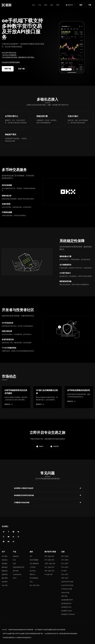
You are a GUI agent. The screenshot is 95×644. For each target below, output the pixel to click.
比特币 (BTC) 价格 (67, 582)
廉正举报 (5, 578)
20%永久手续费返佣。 (10, 55)
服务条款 (5, 567)
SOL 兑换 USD (49, 567)
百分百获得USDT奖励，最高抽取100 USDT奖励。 (19, 57)
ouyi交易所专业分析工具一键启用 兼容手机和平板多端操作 (61, 634)
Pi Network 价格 (67, 589)
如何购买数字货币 (67, 600)
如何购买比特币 (66, 603)
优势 (46, 5)
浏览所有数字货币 (19, 567)
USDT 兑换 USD (50, 564)
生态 (33, 5)
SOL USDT (65, 574)
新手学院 (16, 571)
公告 (31, 582)
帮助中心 (33, 574)
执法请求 (5, 582)
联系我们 (5, 564)
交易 (14, 564)
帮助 (58, 5)
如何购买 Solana (67, 611)
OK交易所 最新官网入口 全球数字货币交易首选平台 (17, 638)
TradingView (17, 574)
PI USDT (64, 571)
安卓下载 (21, 69)
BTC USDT (65, 564)
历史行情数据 (34, 560)
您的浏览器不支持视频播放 (72, 47)
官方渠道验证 (34, 578)
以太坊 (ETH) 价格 (67, 585)
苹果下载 (8, 69)
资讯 (52, 5)
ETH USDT (65, 567)
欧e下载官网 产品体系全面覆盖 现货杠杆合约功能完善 (50, 630)
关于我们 (5, 556)
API (31, 556)
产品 (40, 5)
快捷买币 (16, 556)
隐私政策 (5, 571)
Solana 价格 (65, 593)
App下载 (5, 585)
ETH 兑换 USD (49, 560)
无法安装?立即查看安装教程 (11, 62)
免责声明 (5, 574)
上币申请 (33, 567)
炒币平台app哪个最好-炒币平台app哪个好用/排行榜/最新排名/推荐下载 (23, 634)
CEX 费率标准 (34, 564)
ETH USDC (65, 560)
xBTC (15, 578)
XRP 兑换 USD (49, 571)
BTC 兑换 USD (49, 556)
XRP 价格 (64, 596)
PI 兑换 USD (49, 574)
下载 (90, 5)
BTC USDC (65, 556)
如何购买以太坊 (66, 607)
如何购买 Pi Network (68, 614)
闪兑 (14, 560)
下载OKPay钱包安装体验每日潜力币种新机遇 (21, 630)
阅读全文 (9, 404)
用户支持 (33, 571)
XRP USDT (65, 578)
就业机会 (5, 560)
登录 (81, 5)
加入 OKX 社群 (34, 585)
